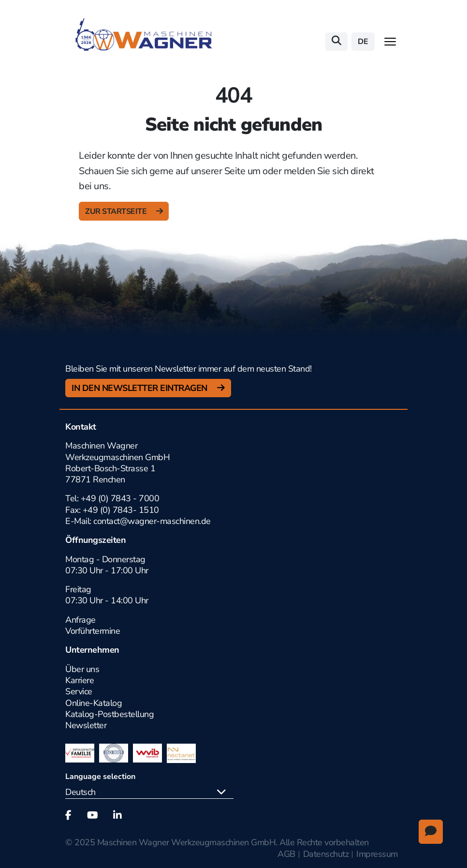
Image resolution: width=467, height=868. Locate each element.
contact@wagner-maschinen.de (153, 521)
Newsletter (86, 725)
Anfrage (80, 620)
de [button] (363, 42)
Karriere (80, 680)
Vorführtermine (93, 631)
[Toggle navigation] (390, 42)
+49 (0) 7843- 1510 (121, 510)
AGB (286, 854)
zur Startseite (117, 211)
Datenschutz (326, 854)
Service (79, 691)
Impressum (377, 854)
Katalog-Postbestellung (109, 714)
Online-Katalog (94, 703)
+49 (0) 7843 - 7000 (120, 498)
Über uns (82, 669)
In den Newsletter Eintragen (140, 388)
